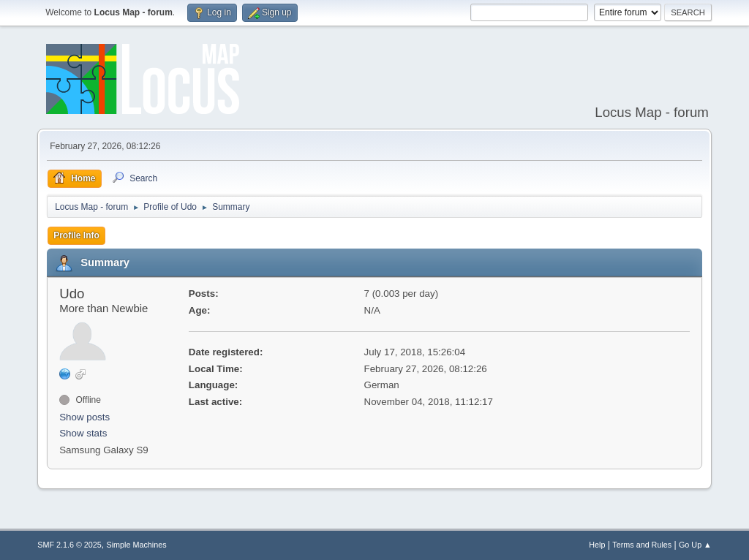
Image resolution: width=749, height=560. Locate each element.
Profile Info (76, 235)
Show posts (84, 417)
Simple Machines (137, 545)
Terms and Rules (642, 545)
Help (597, 545)
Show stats (83, 433)
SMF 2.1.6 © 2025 (69, 545)
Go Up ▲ (695, 545)
